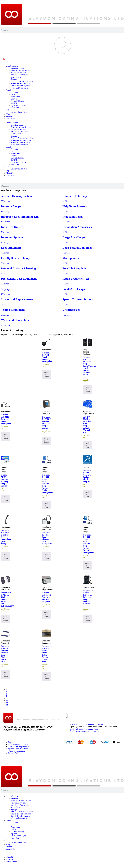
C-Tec (13, 94)
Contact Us (10, 119)
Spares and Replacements (21, 83)
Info (8, 110)
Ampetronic (15, 97)
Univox (14, 99)
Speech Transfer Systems (21, 86)
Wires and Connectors (19, 88)
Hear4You (15, 108)
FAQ (8, 114)
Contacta (14, 92)
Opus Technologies (18, 105)
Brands (9, 90)
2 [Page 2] (6, 692)
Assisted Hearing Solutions (19, 746)
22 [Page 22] (7, 700)
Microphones (16, 77)
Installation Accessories (20, 75)
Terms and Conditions (17, 751)
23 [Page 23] (7, 703)
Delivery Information (19, 112)
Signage (14, 79)
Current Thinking (18, 101)
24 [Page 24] (7, 705)
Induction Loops (17, 68)
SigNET (14, 103)
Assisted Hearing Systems (21, 70)
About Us (10, 116)
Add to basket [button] (47, 374)
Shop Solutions (12, 66)
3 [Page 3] (6, 694)
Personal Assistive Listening (22, 81)
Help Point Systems (18, 72)
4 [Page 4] (6, 696)
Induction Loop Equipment (19, 744)
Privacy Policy (14, 753)
